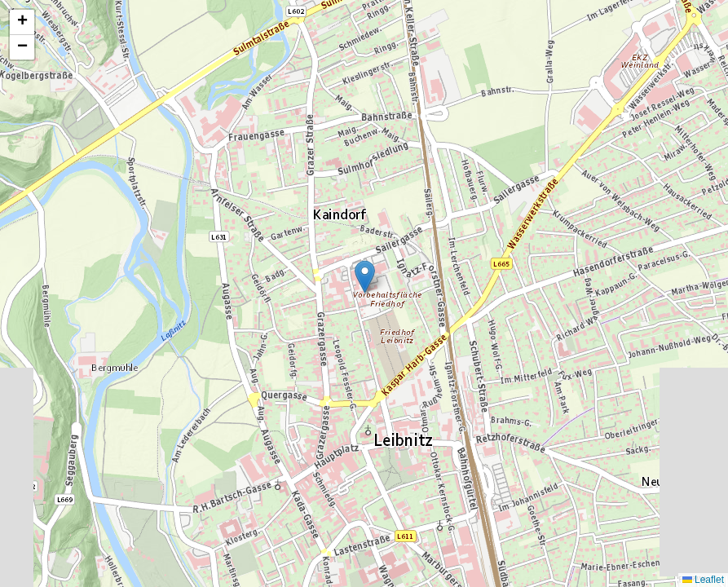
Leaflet (703, 580)
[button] (365, 277)
